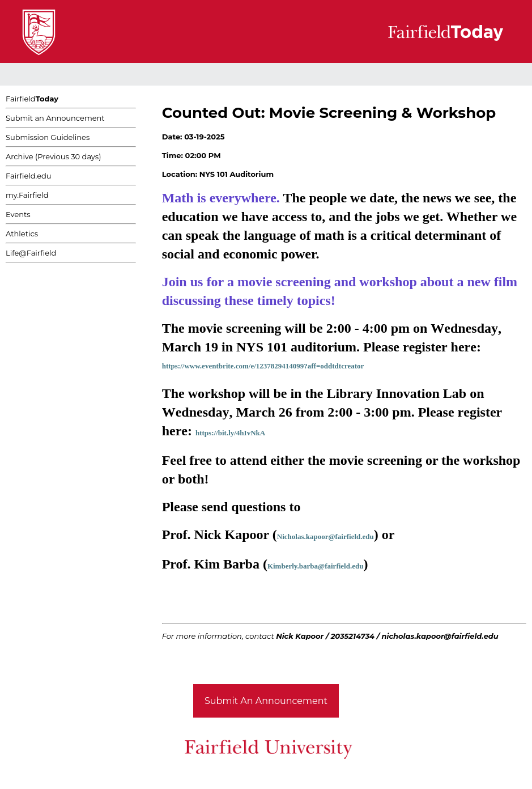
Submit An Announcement (266, 701)
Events (18, 214)
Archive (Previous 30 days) (53, 156)
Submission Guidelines (48, 137)
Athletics (22, 234)
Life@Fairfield (31, 253)
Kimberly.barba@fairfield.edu (316, 566)
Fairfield (32, 99)
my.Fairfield (27, 195)
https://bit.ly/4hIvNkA (230, 433)
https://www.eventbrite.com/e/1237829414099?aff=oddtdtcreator (263, 366)
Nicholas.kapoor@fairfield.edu (325, 536)
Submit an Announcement (55, 118)
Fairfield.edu (29, 176)
